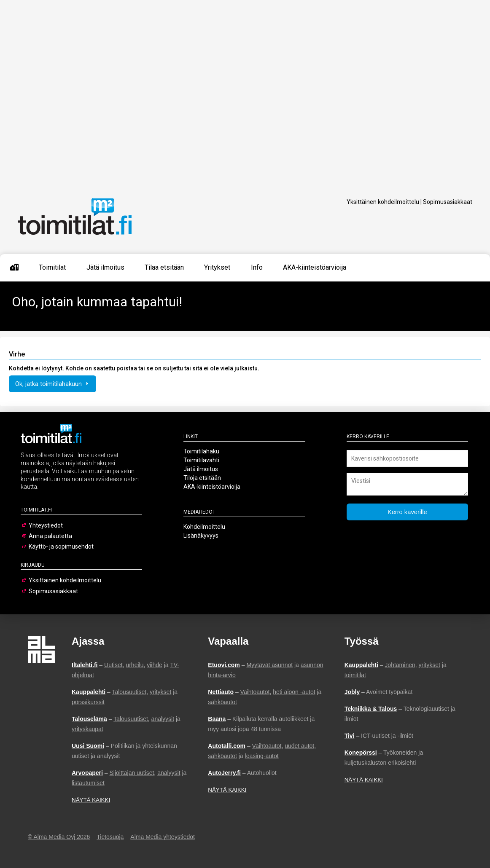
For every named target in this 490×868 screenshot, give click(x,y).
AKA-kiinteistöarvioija (315, 267)
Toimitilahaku (201, 451)
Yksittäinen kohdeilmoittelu (383, 202)
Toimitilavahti (201, 460)
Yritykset (217, 267)
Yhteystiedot (46, 525)
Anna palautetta (50, 536)
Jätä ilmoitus (105, 267)
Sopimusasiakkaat (448, 202)
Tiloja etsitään (202, 478)
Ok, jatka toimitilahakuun (53, 384)
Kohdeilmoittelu (204, 527)
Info (257, 267)
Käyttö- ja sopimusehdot (61, 547)
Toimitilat (52, 267)
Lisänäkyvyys (201, 536)
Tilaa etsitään (164, 267)
